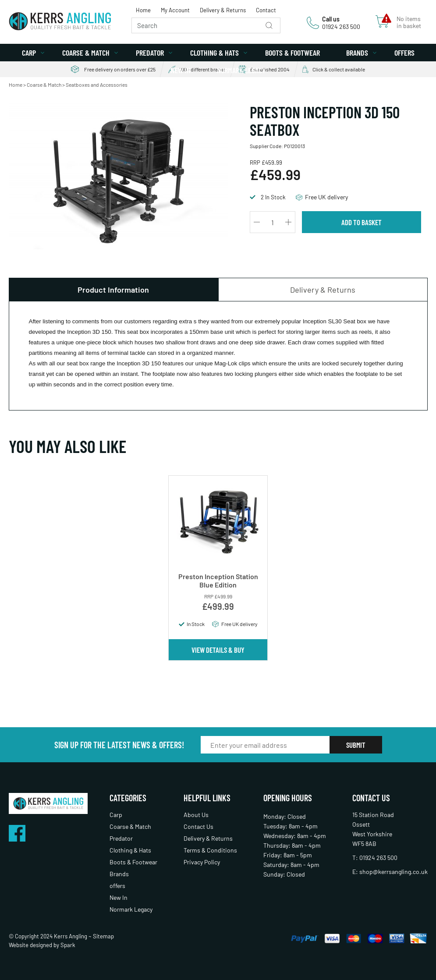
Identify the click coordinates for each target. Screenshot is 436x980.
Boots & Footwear (292, 53)
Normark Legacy (241, 70)
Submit (356, 745)
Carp (29, 53)
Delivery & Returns (223, 10)
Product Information (113, 290)
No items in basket (409, 22)
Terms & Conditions (210, 850)
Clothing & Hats (214, 53)
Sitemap (103, 936)
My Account (175, 10)
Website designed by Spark (42, 945)
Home (143, 10)
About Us (196, 815)
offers (404, 53)
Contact (266, 10)
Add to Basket (362, 222)
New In (181, 70)
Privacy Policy (202, 862)
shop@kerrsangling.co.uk (393, 872)
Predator (150, 53)
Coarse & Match (86, 53)
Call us (331, 19)
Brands (357, 53)
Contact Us (199, 826)
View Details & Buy (218, 650)
